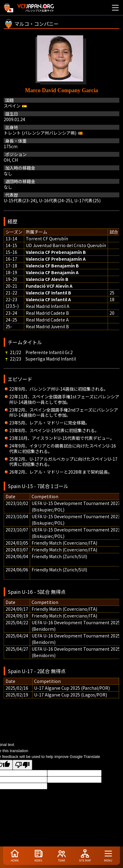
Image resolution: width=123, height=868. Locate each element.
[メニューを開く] (115, 8)
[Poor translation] (22, 765)
